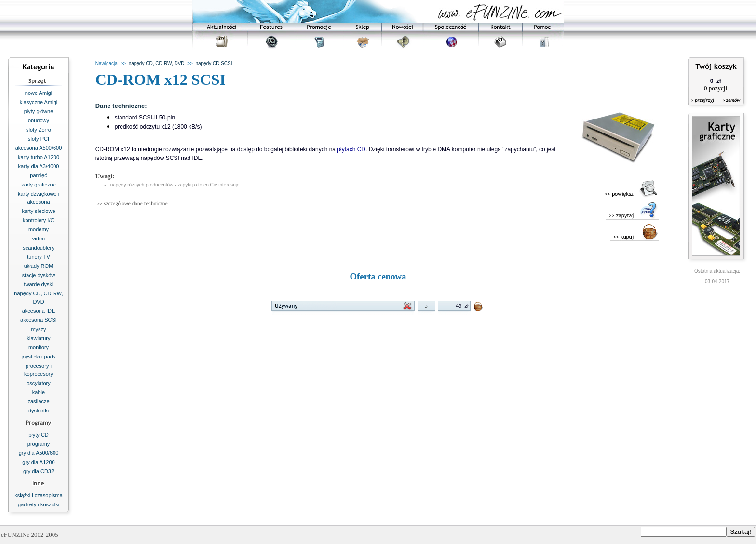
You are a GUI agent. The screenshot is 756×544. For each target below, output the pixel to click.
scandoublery (38, 248)
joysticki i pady (39, 357)
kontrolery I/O (39, 220)
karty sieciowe (38, 211)
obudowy (39, 120)
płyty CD (39, 435)
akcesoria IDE (39, 311)
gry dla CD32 (39, 471)
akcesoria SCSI (39, 320)
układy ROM (39, 266)
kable (39, 392)
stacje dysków (39, 275)
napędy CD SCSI (214, 63)
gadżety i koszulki (39, 504)
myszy (38, 329)
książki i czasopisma (39, 495)
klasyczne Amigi (39, 102)
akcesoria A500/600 (39, 148)
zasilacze (38, 401)
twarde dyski (38, 284)
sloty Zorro (39, 130)
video (39, 239)
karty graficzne (39, 185)
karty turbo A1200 (39, 157)
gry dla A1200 (38, 462)
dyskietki (39, 411)
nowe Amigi (39, 93)
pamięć (38, 175)
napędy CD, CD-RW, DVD (157, 63)
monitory (39, 347)
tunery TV (39, 257)
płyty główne (39, 111)
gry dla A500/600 (39, 453)
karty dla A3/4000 (38, 166)
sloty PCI (39, 139)
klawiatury (39, 338)
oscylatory (39, 383)
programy (39, 444)
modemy (39, 229)
